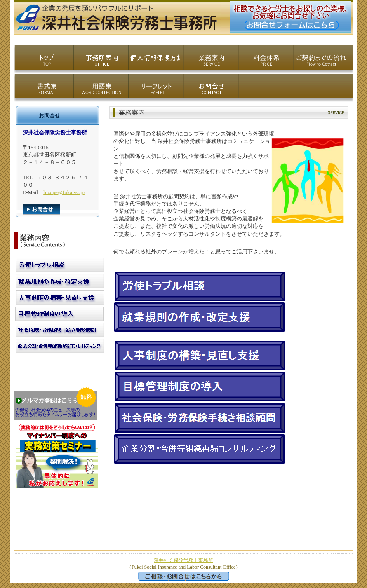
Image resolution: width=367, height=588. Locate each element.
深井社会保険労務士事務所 (183, 560)
